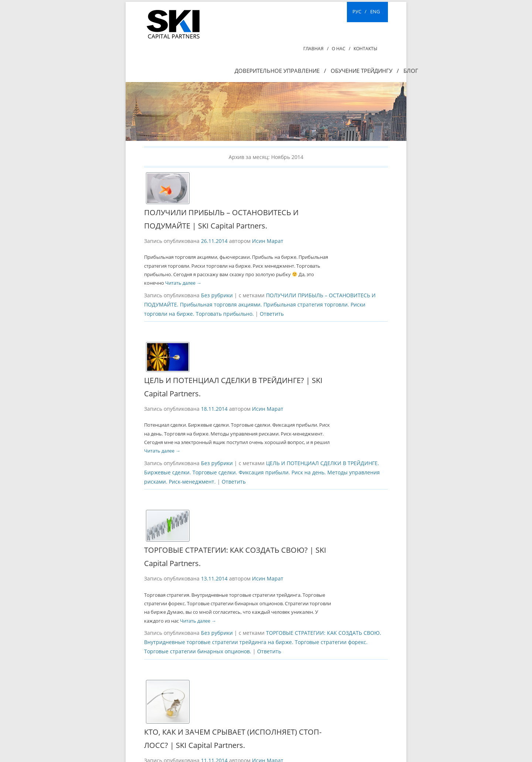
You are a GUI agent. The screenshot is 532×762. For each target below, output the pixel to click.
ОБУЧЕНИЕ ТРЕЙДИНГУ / (365, 71)
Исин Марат (268, 241)
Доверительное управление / (280, 71)
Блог (411, 71)
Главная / (316, 49)
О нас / (341, 49)
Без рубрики (217, 295)
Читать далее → (183, 283)
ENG (375, 11)
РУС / (359, 11)
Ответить (272, 314)
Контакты (365, 49)
